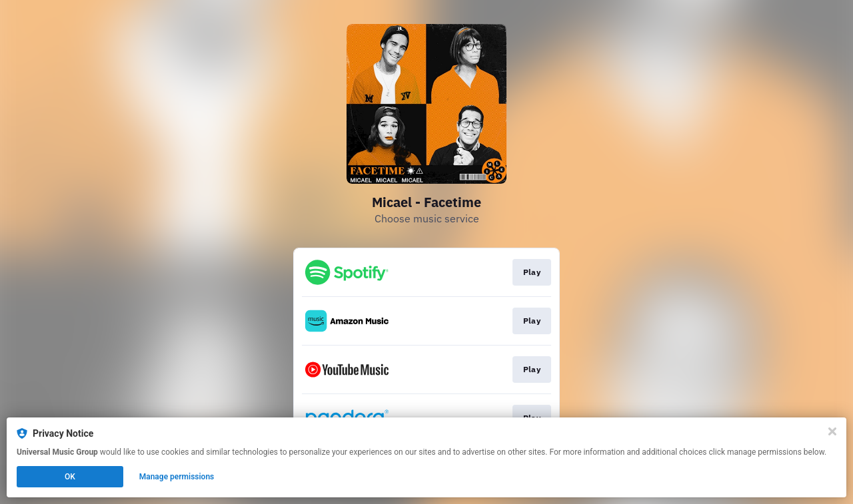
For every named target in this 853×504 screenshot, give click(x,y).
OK (70, 477)
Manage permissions (177, 477)
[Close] (832, 431)
